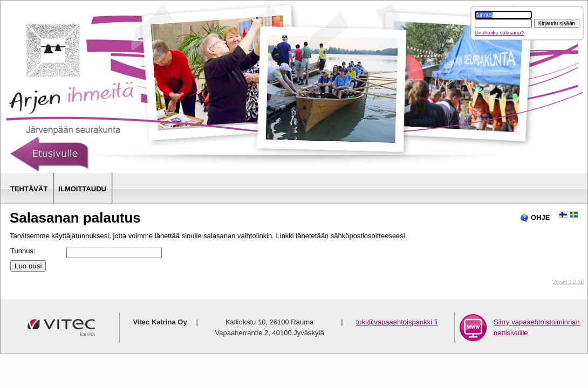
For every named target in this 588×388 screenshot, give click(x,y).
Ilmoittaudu (82, 189)
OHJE (535, 218)
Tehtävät (29, 189)
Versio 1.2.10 (568, 282)
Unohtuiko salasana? (499, 33)
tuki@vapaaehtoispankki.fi (397, 322)
